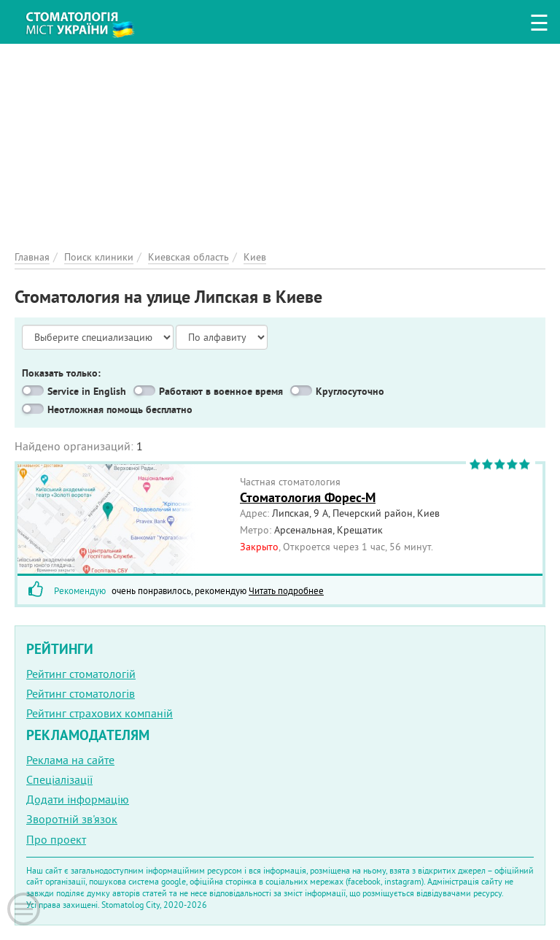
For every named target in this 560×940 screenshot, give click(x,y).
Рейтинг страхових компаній (100, 713)
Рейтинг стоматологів (81, 693)
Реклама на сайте (70, 760)
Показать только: (61, 373)
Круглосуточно (350, 391)
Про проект (56, 839)
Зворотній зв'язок (72, 819)
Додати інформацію (78, 799)
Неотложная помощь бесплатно (120, 409)
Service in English (87, 391)
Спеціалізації (59, 779)
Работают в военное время (221, 391)
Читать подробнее (286, 590)
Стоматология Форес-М (308, 497)
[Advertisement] (280, 146)
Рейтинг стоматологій (81, 674)
